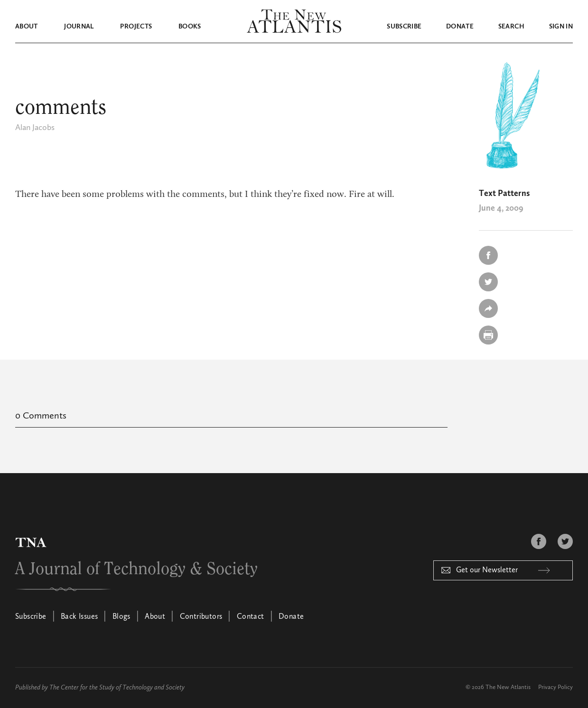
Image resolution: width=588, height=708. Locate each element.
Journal (79, 27)
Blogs (121, 617)
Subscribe (404, 27)
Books (190, 27)
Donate (460, 27)
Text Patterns (504, 194)
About (27, 27)
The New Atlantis (508, 687)
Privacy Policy (555, 687)
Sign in (561, 27)
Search (511, 27)
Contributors (201, 617)
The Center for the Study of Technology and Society (117, 688)
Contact (251, 617)
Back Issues (79, 617)
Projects (136, 27)
